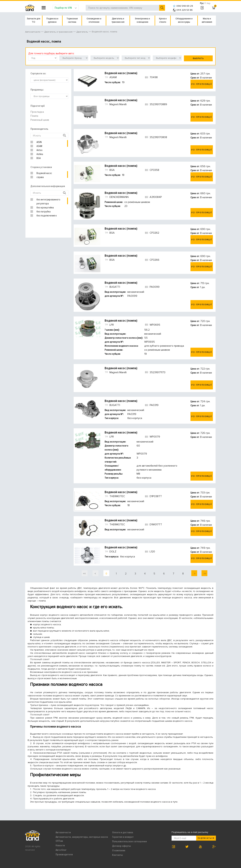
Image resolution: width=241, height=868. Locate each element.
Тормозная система (72, 20)
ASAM (39, 146)
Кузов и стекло (163, 20)
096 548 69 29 (183, 6)
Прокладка (37, 112)
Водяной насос (44, 173)
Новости (60, 845)
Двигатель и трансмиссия (118, 20)
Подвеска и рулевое (52, 20)
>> (205, 574)
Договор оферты (122, 846)
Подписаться (206, 838)
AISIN (39, 142)
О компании (119, 850)
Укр (208, 3)
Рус (202, 3)
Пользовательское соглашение (130, 841)
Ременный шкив (40, 120)
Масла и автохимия (207, 20)
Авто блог (61, 850)
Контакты (117, 855)
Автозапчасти (63, 832)
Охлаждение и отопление (94, 20)
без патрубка (44, 212)
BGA (39, 158)
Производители (64, 854)
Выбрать (198, 58)
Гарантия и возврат (123, 837)
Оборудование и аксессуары (184, 20)
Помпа (34, 116)
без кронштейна (45, 208)
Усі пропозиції (202, 84)
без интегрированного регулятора (48, 202)
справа (40, 177)
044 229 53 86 (183, 10)
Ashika (40, 154)
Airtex (39, 150)
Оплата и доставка (123, 832)
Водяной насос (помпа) (121, 73)
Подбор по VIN (66, 8)
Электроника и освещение (142, 20)
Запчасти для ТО (33, 20)
